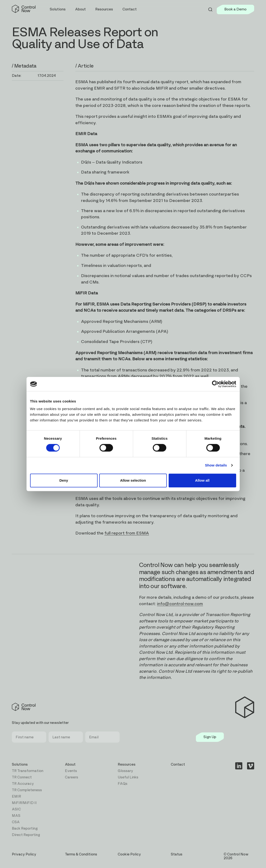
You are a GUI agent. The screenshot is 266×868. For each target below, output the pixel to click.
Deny (64, 480)
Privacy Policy (24, 854)
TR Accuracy (23, 784)
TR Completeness (27, 790)
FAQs (123, 784)
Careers (72, 777)
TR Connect (22, 777)
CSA (16, 822)
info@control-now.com (180, 604)
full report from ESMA (127, 533)
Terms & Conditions (81, 854)
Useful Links (128, 777)
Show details (216, 465)
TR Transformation (28, 771)
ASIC (16, 809)
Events (71, 771)
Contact (130, 9)
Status (177, 854)
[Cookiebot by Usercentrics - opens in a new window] (215, 384)
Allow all (202, 480)
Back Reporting (25, 829)
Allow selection (133, 480)
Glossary (125, 771)
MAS (16, 816)
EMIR (16, 797)
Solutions (20, 765)
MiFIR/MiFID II (24, 803)
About (70, 765)
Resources (127, 765)
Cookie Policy (129, 854)
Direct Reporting (26, 835)
